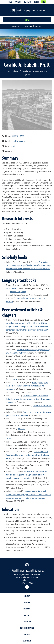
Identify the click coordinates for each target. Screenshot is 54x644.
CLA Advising (15, 26)
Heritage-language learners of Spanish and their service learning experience (27, 386)
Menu (27, 20)
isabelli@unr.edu (18, 141)
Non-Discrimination (27, 628)
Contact (27, 596)
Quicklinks (28, 2)
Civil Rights (27, 622)
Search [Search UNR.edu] (36, 2)
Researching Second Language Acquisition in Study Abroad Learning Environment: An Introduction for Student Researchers (28, 265)
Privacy (27, 634)
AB (14, 146)
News (10, 2)
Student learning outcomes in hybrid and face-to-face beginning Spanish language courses (29, 399)
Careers (27, 602)
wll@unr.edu (27, 580)
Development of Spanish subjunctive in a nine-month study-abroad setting (28, 455)
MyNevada (18, 2)
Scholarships (27, 26)
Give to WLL (39, 26)
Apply (44, 2)
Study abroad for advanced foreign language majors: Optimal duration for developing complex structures (26, 475)
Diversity (27, 615)
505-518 (13, 379)
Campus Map (27, 641)
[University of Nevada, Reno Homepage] (27, 565)
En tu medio (11, 288)
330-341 (21, 429)
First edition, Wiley (18, 292)
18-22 (9, 438)
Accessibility (27, 609)
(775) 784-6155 (18, 136)
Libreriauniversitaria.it (42, 406)
